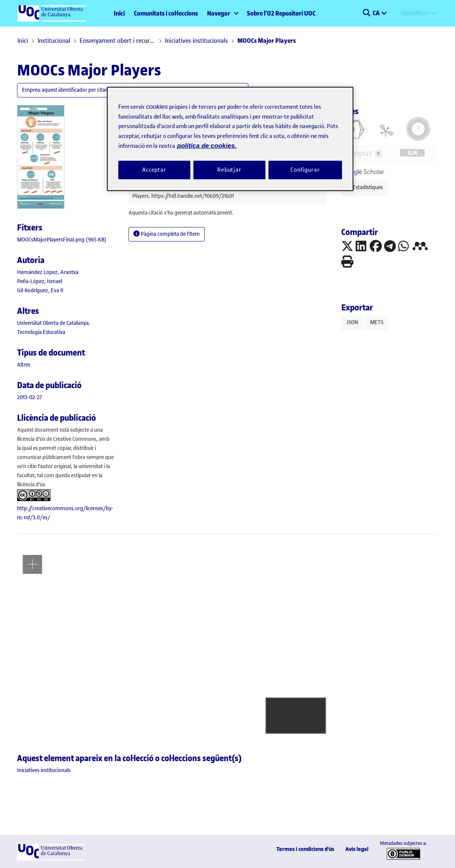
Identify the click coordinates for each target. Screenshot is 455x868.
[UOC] (52, 859)
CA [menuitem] (377, 13)
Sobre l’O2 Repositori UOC (281, 13)
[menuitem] (222, 13)
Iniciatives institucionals (196, 41)
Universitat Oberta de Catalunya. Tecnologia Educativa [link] (54, 328)
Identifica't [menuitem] (416, 13)
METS (377, 322)
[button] (366, 13)
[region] (230, 139)
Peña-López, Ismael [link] (40, 281)
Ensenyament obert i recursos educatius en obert (118, 41)
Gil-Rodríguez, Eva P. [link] (40, 291)
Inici (119, 13)
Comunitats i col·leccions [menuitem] (166, 13)
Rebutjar (229, 170)
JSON (352, 322)
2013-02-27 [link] (30, 397)
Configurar (305, 170)
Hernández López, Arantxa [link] (48, 272)
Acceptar (154, 170)
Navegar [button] (219, 13)
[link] (62, 240)
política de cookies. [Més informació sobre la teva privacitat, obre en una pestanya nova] (207, 146)
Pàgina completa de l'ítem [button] (167, 234)
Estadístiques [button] (365, 187)
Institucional (54, 41)
